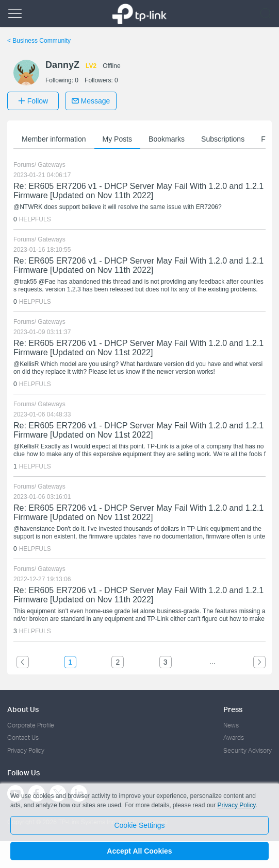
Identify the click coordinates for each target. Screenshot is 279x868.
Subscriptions (223, 139)
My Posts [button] (118, 139)
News (231, 725)
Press (233, 709)
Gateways (51, 165)
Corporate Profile (31, 725)
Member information (54, 139)
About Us (23, 709)
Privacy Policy (26, 750)
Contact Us (23, 737)
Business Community (39, 41)
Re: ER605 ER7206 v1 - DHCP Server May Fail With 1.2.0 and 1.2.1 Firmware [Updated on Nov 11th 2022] (138, 191)
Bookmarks (167, 139)
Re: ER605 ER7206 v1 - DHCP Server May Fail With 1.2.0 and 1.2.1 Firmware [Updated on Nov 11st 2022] (138, 348)
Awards (234, 737)
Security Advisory (248, 750)
